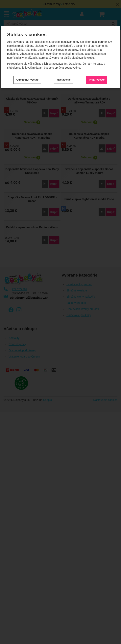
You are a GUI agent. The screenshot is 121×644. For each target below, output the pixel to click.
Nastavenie (64, 80)
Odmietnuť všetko (27, 80)
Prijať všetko (97, 80)
